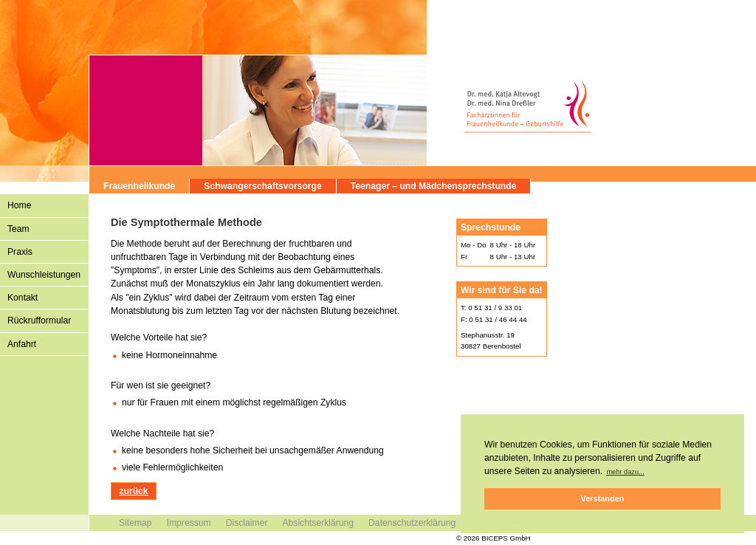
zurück (133, 491)
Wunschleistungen (44, 275)
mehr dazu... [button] (625, 472)
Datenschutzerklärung (412, 523)
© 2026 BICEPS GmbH (494, 538)
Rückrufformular (39, 321)
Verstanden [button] (603, 498)
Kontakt (23, 298)
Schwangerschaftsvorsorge (262, 186)
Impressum (189, 523)
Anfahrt (22, 344)
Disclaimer (247, 523)
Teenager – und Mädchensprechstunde (434, 186)
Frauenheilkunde (139, 186)
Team (18, 229)
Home (19, 205)
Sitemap (135, 523)
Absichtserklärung (318, 523)
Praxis (20, 252)
